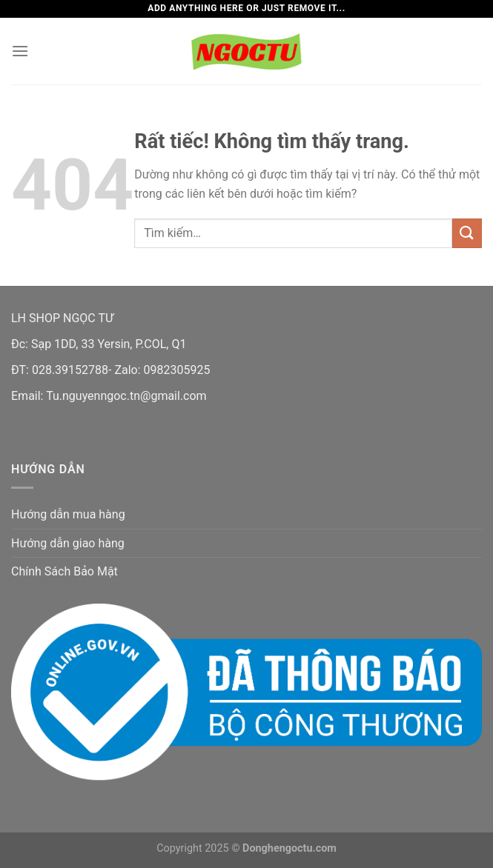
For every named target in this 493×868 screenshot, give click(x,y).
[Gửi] (467, 233)
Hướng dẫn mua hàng (68, 514)
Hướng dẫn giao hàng (68, 543)
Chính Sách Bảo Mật (64, 571)
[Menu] (20, 51)
